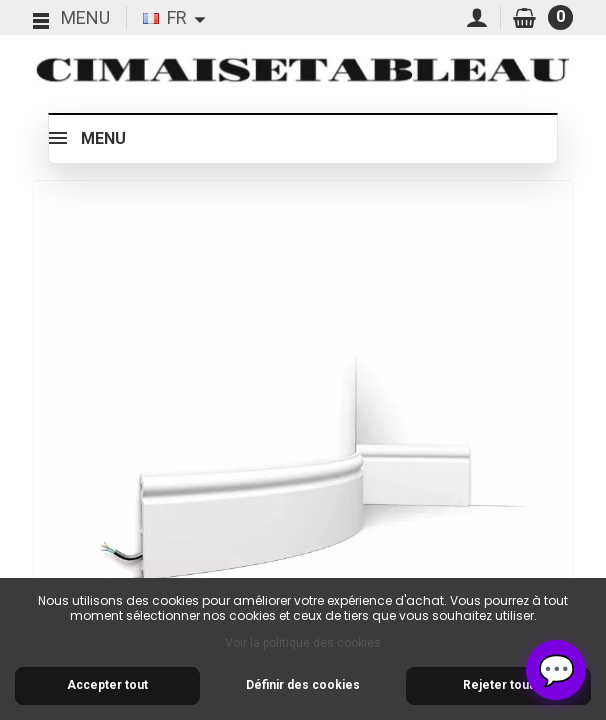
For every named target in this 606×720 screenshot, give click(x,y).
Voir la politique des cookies (303, 643)
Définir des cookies (303, 685)
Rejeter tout (498, 685)
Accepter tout (107, 685)
